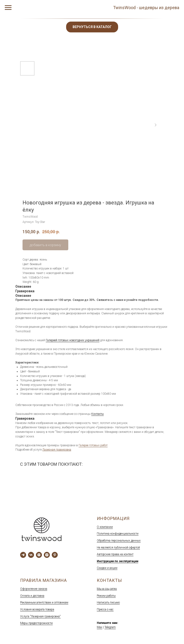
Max (100, 627)
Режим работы (106, 596)
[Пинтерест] (55, 555)
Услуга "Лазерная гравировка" (40, 616)
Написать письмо (108, 602)
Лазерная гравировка (57, 450)
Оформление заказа (34, 589)
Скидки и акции (107, 568)
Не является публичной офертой (118, 548)
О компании (105, 527)
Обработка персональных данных (119, 541)
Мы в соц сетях (107, 589)
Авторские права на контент (115, 554)
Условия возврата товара (37, 609)
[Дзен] (39, 555)
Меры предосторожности (36, 623)
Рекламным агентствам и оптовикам (44, 602)
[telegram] (23, 555)
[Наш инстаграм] (47, 555)
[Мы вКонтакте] (31, 555)
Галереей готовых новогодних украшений (73, 340)
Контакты (98, 414)
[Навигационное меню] (8, 8)
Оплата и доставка (32, 596)
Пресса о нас (105, 609)
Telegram (110, 627)
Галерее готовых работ (93, 445)
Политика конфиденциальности (118, 534)
